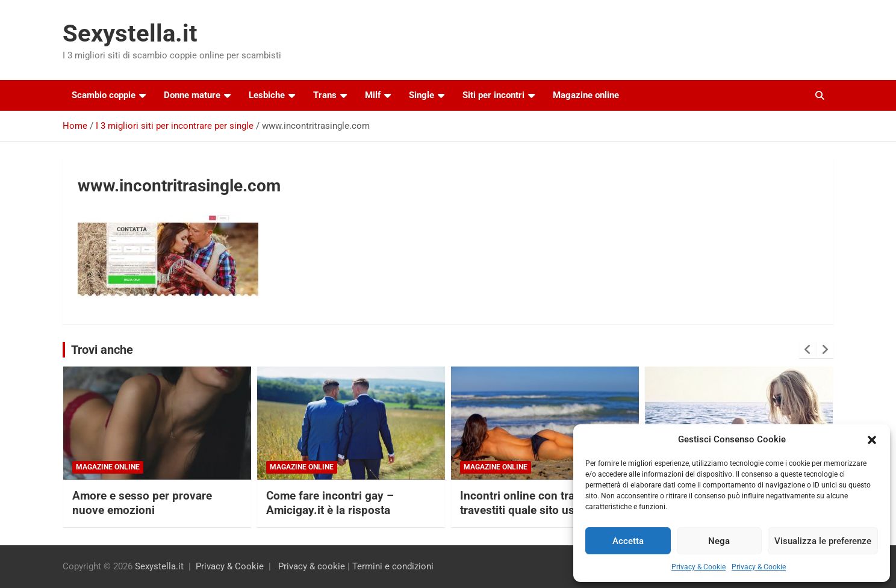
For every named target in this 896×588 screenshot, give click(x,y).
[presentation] (807, 350)
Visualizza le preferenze (823, 541)
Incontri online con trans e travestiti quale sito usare (528, 503)
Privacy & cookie (312, 566)
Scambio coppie (104, 95)
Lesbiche (267, 95)
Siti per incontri (493, 95)
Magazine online (586, 95)
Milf (373, 95)
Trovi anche (102, 350)
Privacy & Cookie (698, 567)
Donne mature (192, 95)
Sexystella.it (130, 33)
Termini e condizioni (393, 566)
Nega (719, 541)
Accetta (628, 541)
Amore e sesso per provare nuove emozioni (142, 503)
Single (422, 95)
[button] (872, 440)
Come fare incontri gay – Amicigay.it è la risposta (330, 503)
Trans (325, 95)
